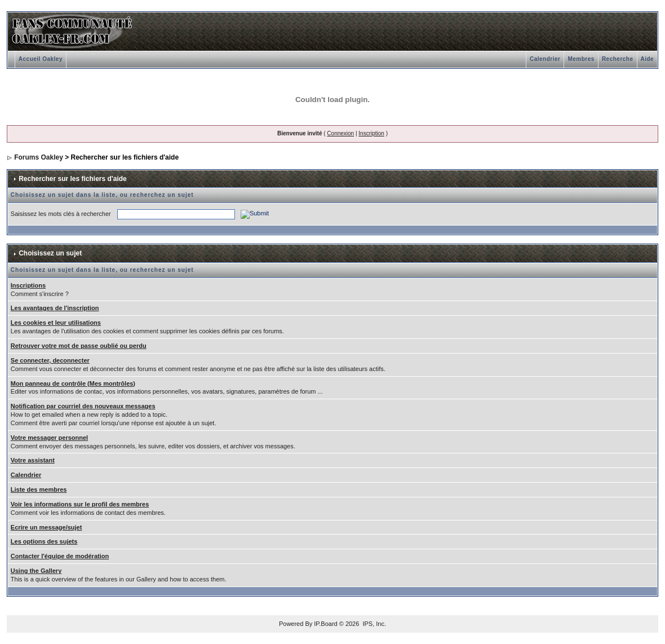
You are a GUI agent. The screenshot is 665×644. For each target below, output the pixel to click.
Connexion (340, 133)
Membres (581, 59)
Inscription (371, 133)
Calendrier (545, 59)
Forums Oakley (39, 157)
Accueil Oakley (41, 59)
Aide (648, 59)
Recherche (618, 59)
